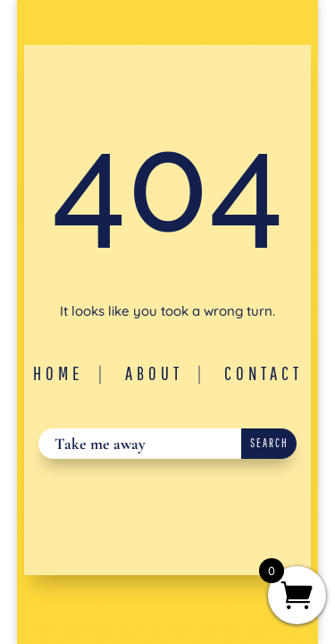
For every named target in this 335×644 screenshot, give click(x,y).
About (154, 373)
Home (59, 373)
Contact (264, 373)
